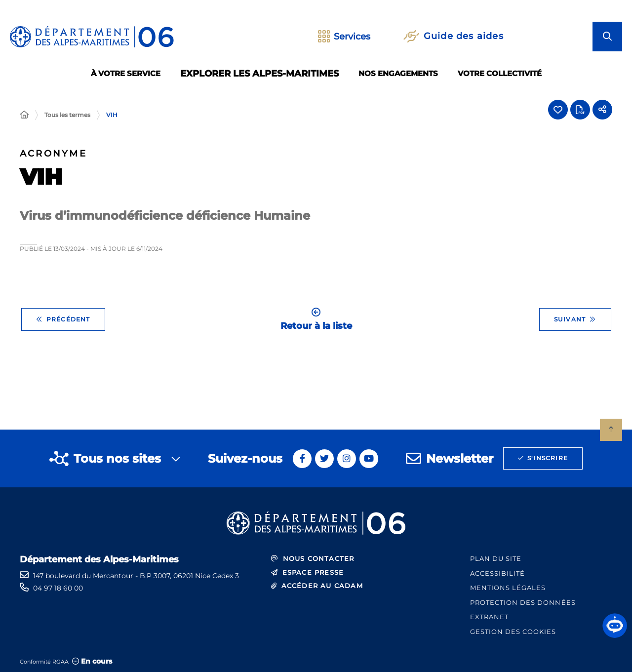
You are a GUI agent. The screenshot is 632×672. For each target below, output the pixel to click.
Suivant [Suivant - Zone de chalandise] (575, 319)
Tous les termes (67, 115)
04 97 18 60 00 (58, 588)
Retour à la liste (316, 319)
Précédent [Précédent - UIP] (63, 319)
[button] (615, 626)
